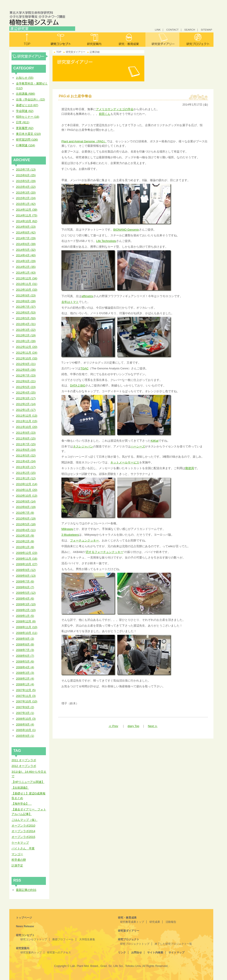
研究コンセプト (61, 40)
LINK (158, 30)
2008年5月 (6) (25, 661)
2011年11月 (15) (27, 421)
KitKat (155, 441)
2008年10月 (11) (27, 633)
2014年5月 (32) (26, 250)
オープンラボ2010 (23, 826)
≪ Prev (113, 726)
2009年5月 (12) (26, 593)
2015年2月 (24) (26, 198)
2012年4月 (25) (26, 393)
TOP (59, 52)
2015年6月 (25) (26, 175)
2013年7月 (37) (26, 307)
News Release (25, 926)
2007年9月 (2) (25, 707)
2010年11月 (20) (27, 490)
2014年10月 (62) (27, 221)
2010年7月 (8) (25, 513)
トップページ (24, 918)
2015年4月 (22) (26, 187)
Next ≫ (153, 726)
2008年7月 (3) (25, 650)
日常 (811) (23, 122)
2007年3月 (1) (25, 713)
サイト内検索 (155, 953)
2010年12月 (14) (27, 484)
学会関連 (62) (25, 111)
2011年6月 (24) (26, 450)
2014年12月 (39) (27, 210)
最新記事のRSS (26, 890)
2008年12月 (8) (26, 621)
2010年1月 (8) (25, 547)
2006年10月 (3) (26, 719)
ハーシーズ (138, 446)
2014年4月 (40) (26, 255)
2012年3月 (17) (26, 398)
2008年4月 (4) (25, 667)
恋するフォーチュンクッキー (105, 552)
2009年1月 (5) (25, 616)
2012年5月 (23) (26, 387)
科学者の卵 (19, 860)
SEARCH (190, 30)
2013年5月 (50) (26, 318)
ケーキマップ (20, 843)
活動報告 (171, 922)
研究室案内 (95, 40)
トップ (26, 40)
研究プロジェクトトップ (135, 944)
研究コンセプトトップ (34, 939)
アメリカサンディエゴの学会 (115, 109)
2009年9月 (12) (26, 570)
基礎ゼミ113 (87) (27, 105)
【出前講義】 (20, 788)
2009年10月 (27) (27, 564)
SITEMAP (206, 30)
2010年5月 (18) (26, 524)
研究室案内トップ (31, 953)
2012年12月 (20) (27, 347)
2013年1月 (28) (26, 341)
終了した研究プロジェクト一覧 (173, 944)
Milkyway (67, 529)
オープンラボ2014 (23, 831)
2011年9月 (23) (26, 433)
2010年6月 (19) (26, 518)
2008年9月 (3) (25, 639)
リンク (122, 953)
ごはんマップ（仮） (24, 820)
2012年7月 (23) (26, 375)
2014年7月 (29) (26, 238)
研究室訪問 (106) (27, 140)
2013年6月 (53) (26, 313)
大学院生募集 (87, 939)
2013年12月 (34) (27, 278)
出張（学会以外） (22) (30, 99)
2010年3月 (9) (25, 536)
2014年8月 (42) (26, 232)
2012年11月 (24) (27, 353)
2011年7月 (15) (26, 444)
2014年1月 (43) (26, 273)
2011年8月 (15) (26, 438)
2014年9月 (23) (26, 227)
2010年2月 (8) (25, 541)
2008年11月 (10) (27, 627)
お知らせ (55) (25, 78)
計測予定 (17, 865)
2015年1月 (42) (26, 204)
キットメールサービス (125, 462)
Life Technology (106, 241)
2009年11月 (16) (27, 559)
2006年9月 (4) (25, 724)
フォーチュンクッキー (84, 540)
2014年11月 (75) (27, 215)
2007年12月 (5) (26, 690)
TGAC (84, 368)
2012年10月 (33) (27, 358)
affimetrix (87, 296)
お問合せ (137, 953)
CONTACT (172, 30)
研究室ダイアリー (162, 40)
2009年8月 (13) (26, 576)
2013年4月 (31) (26, 324)
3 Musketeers (70, 535)
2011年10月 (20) (27, 427)
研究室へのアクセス (59, 953)
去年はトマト (70, 302)
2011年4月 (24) (26, 461)
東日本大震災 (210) (28, 134)
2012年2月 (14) (26, 404)
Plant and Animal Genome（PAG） (84, 141)
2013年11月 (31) (27, 284)
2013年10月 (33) (27, 290)
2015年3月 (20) (26, 193)
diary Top (134, 726)
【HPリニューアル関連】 (28, 782)
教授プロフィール (63, 939)
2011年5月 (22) (26, 456)
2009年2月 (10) (26, 610)
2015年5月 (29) (26, 181)
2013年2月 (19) (26, 335)
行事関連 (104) (25, 145)
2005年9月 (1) (25, 736)
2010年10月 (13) (27, 496)
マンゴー (17, 854)
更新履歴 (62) (25, 128)
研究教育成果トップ (132, 922)
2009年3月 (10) (26, 604)
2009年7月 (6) (25, 581)
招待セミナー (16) (28, 117)
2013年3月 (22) (26, 330)
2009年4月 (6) (25, 599)
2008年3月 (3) (25, 673)
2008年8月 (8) (25, 644)
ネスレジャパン (83, 446)
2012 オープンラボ (24, 766)
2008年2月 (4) (25, 679)
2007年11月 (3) (26, 696)
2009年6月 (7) (25, 587)
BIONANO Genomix (126, 230)
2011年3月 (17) (26, 467)
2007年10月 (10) (27, 701)
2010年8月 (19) (26, 507)
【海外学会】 (22, 804)
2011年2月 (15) (26, 473)
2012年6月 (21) (26, 381)
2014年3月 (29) (26, 261)
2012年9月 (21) (26, 364)
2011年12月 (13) (27, 416)
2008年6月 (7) (25, 656)
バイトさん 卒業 (23, 848)
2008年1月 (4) (25, 684)
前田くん (105, 114)
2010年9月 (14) (26, 501)
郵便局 (190, 468)
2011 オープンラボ (24, 760)
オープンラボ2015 (23, 837)
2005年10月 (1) (26, 730)
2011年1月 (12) (26, 478)
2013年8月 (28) (26, 301)
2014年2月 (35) (26, 267)
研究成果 (155, 922)
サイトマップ (176, 953)
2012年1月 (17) (26, 410)
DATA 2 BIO (78, 385)
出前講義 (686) (25, 94)
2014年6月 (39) (26, 244)
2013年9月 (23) (26, 295)
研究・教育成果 (128, 40)
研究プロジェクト (196, 40)
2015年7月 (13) (26, 170)
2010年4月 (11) (26, 530)
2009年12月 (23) (27, 553)
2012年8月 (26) (26, 370)
